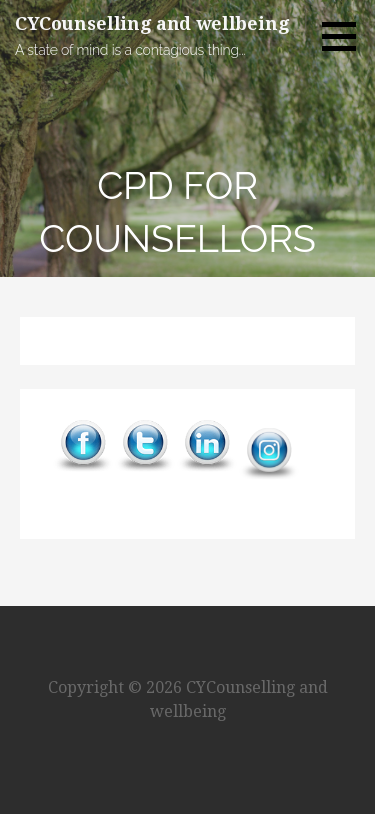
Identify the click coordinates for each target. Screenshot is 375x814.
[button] (346, 36)
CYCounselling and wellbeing (152, 23)
